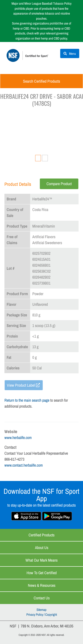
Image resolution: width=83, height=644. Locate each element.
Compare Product (59, 184)
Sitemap (41, 610)
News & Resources (42, 585)
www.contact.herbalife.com (24, 465)
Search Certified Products (41, 81)
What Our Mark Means (41, 560)
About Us (42, 548)
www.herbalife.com (18, 438)
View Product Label (21, 385)
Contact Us (42, 598)
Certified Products (41, 535)
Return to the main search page (27, 400)
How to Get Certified (42, 573)
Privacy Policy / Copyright (42, 615)
